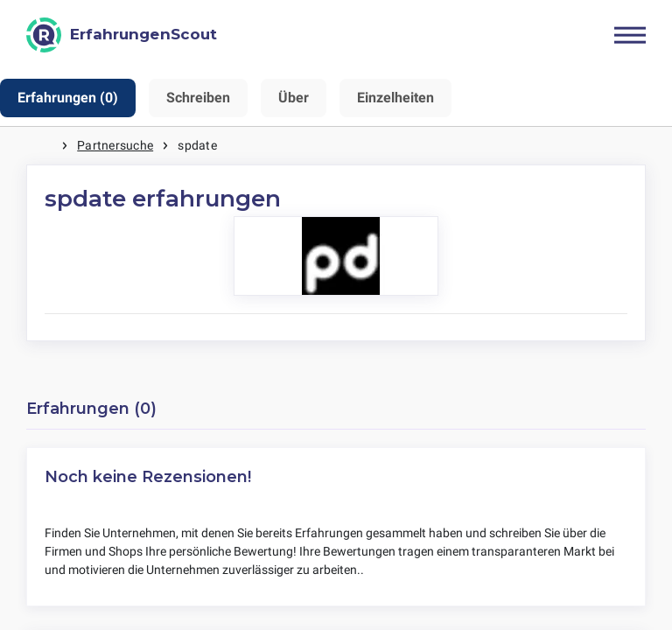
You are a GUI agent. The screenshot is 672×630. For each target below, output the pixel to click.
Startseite (44, 146)
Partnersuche (115, 145)
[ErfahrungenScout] (122, 35)
